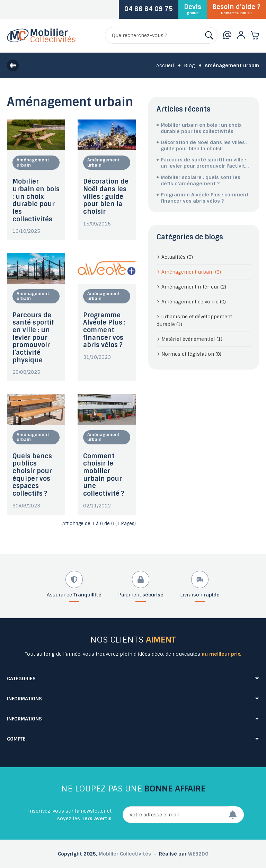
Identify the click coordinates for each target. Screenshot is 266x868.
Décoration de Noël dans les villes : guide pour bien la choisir (106, 197)
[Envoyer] (236, 815)
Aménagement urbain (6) (191, 272)
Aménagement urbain (33, 162)
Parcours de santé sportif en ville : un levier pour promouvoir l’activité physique (33, 338)
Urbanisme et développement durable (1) (194, 320)
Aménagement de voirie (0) (194, 302)
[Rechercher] (161, 35)
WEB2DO (198, 854)
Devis (193, 9)
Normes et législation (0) (191, 354)
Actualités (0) (177, 257)
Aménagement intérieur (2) (194, 287)
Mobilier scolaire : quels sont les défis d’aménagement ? (201, 180)
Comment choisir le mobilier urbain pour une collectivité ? (104, 475)
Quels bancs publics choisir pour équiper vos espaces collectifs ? (32, 475)
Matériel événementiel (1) (192, 339)
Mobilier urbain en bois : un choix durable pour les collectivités (36, 200)
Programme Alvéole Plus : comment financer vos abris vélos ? (104, 330)
